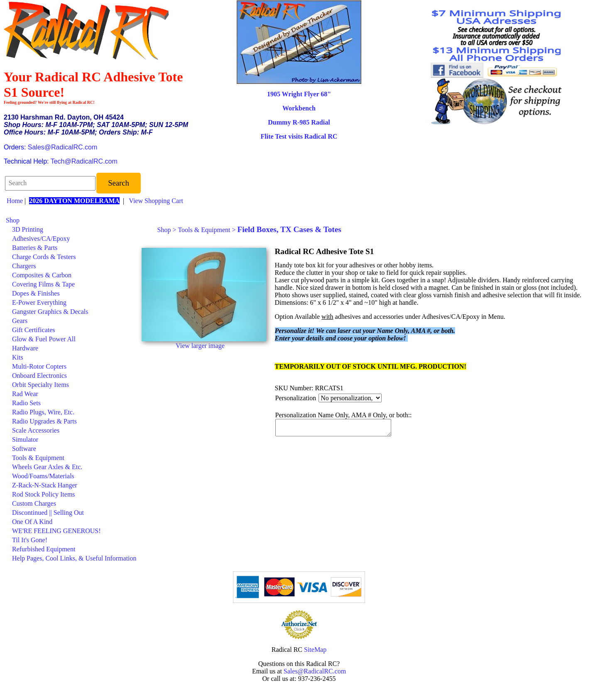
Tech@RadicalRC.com (84, 161)
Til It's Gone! (30, 540)
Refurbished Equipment (44, 549)
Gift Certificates (34, 330)
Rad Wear (25, 394)
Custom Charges (34, 503)
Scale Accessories (36, 430)
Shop (13, 220)
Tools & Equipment (38, 458)
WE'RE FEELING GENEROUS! (56, 531)
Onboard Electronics (39, 376)
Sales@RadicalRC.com (62, 147)
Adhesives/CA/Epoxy (41, 239)
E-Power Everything (39, 302)
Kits (18, 357)
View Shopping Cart (156, 201)
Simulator (25, 439)
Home (15, 201)
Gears (20, 321)
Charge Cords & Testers (44, 257)
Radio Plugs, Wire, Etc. (43, 412)
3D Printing (28, 229)
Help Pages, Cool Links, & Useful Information (74, 558)
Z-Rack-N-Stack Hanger (45, 485)
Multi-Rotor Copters (39, 366)
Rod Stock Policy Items (44, 494)
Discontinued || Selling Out (48, 513)
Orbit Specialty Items (40, 385)
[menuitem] (71, 220)
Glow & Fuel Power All (44, 339)
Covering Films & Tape (43, 284)
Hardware (25, 348)
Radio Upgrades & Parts (44, 421)
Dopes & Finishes (36, 293)
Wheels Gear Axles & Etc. (47, 467)
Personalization (296, 398)
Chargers (24, 266)
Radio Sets (26, 403)
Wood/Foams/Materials (43, 476)
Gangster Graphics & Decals (50, 312)
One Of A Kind (32, 522)
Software (24, 449)
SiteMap (315, 650)
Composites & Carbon (42, 275)
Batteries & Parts (35, 248)
